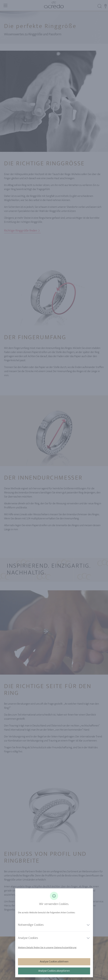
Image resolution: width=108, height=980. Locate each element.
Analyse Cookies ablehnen (54, 962)
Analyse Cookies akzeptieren (54, 971)
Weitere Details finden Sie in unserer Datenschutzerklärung (47, 947)
